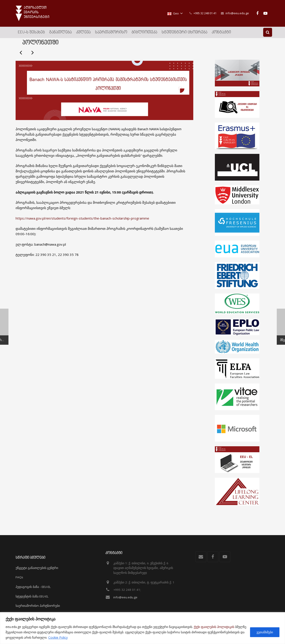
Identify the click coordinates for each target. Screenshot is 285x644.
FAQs (19, 577)
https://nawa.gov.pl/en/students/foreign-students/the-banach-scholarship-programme (82, 230)
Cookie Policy (58, 637)
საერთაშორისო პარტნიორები (38, 606)
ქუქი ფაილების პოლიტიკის (214, 627)
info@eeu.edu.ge (237, 13)
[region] (142, 628)
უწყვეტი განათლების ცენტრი (37, 568)
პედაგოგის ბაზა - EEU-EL (33, 587)
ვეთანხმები (265, 632)
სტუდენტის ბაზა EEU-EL (32, 596)
